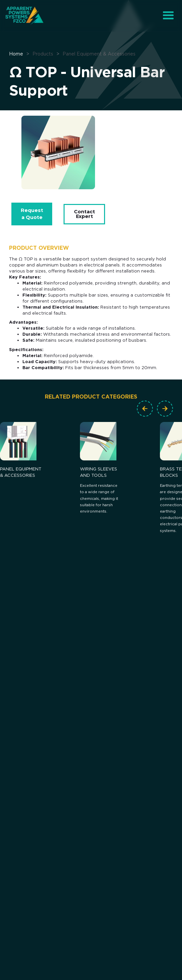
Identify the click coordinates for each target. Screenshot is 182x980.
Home (16, 54)
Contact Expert (84, 214)
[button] (168, 16)
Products (43, 54)
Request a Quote (32, 214)
